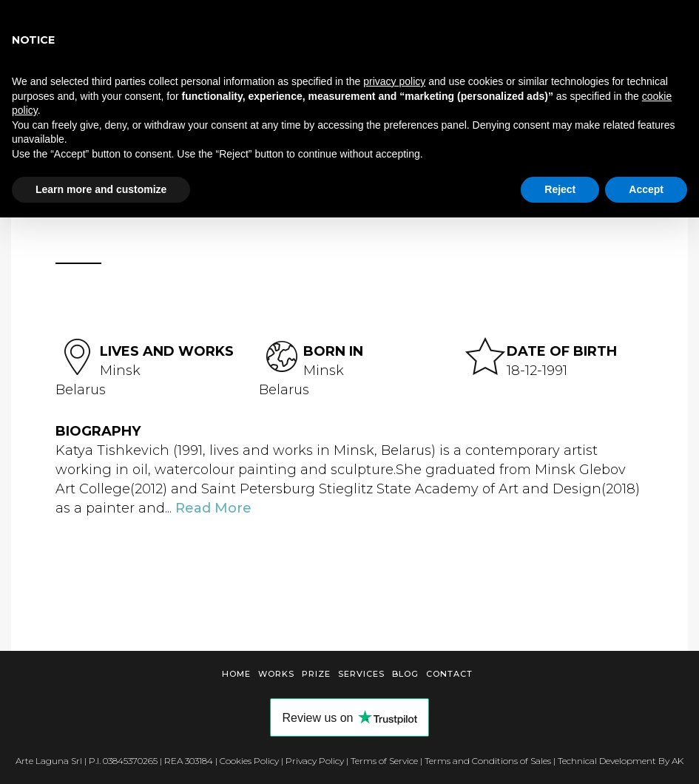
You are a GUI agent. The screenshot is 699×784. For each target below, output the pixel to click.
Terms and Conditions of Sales (488, 761)
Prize (316, 674)
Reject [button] (560, 189)
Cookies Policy (249, 761)
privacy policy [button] (394, 81)
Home (236, 674)
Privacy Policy (315, 761)
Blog (405, 674)
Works (276, 674)
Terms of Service (384, 761)
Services (361, 674)
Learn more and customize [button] (101, 189)
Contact (449, 674)
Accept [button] (646, 189)
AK (678, 761)
